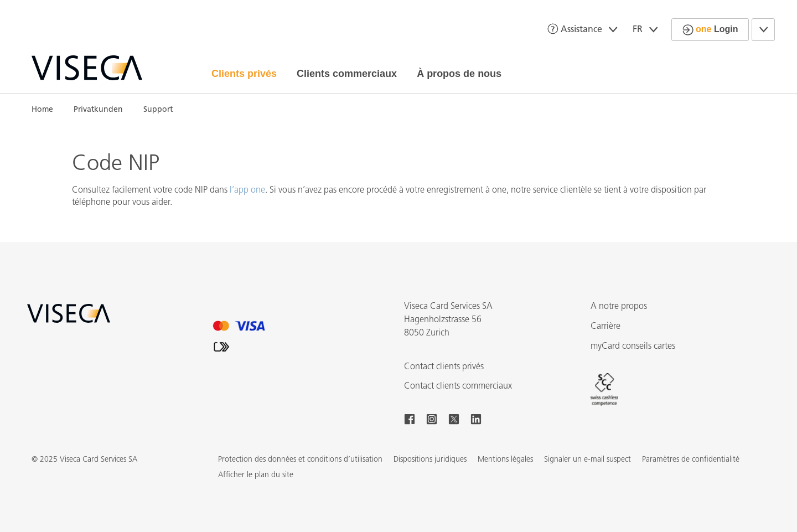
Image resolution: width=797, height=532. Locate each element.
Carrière (605, 327)
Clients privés (244, 74)
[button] (256, 476)
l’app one (247, 190)
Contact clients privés (444, 367)
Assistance (584, 29)
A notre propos (619, 307)
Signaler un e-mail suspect (588, 460)
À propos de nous (459, 74)
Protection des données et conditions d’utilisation (300, 460)
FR (647, 30)
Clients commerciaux (347, 74)
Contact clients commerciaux (458, 386)
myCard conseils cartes (633, 347)
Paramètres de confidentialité (691, 460)
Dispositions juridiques (430, 460)
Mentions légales (505, 460)
